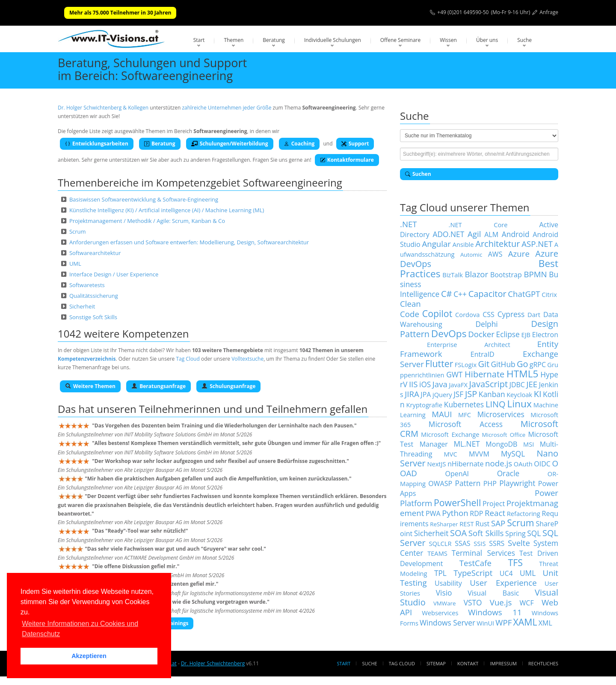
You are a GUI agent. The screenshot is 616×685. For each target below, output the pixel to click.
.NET (409, 224)
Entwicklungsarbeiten (97, 144)
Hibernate (484, 374)
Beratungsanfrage (158, 386)
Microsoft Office (504, 435)
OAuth (523, 464)
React (495, 513)
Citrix (549, 294)
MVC (451, 454)
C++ (460, 294)
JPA (426, 394)
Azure (519, 254)
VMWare (445, 603)
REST (466, 524)
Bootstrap (506, 275)
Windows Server (447, 623)
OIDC (542, 464)
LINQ (496, 404)
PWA (433, 513)
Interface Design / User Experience (114, 274)
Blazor (477, 274)
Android (516, 234)
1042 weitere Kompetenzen (123, 334)
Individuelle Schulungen (333, 40)
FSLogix (466, 365)
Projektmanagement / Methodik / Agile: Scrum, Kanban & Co (147, 221)
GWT (454, 374)
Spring (515, 534)
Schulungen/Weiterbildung (230, 144)
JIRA (412, 394)
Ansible (463, 244)
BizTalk (453, 275)
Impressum (503, 663)
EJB (526, 335)
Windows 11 (495, 612)
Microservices (501, 414)
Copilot (437, 313)
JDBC (517, 385)
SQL (534, 533)
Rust (482, 524)
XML (545, 623)
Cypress (511, 314)
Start (199, 40)
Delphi (486, 324)
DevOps (449, 334)
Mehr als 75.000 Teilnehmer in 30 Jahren (120, 13)
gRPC (538, 365)
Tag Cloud (188, 359)
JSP (471, 394)
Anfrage (549, 12)
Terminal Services (483, 553)
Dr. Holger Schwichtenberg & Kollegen (103, 108)
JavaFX (458, 385)
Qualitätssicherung (94, 296)
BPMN (535, 274)
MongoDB (501, 444)
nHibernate (465, 464)
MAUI (442, 414)
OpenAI (457, 474)
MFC (465, 415)
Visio (444, 593)
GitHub (503, 364)
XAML (525, 622)
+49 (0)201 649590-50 (463, 12)
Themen (234, 40)
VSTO (473, 602)
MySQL (513, 454)
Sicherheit (82, 306)
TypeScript (473, 573)
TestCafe (475, 563)
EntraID (483, 354)
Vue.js (501, 602)
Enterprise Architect (469, 344)
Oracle (508, 473)
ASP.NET (537, 244)
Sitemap (436, 663)
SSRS (497, 543)
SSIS (480, 543)
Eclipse (508, 334)
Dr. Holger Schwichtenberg (213, 663)
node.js (499, 463)
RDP (476, 513)
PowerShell (457, 503)
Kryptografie (424, 405)
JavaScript (488, 384)
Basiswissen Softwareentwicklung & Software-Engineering (144, 199)
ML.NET (466, 444)
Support (355, 144)
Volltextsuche (247, 359)
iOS (425, 384)
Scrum (78, 231)
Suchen (418, 174)
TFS (515, 562)
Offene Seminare (401, 40)
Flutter (439, 363)
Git (484, 364)
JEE (532, 384)
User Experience (503, 583)
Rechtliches (543, 663)
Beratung (274, 40)
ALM (491, 234)
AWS (495, 254)
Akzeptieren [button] (89, 656)
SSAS (462, 543)
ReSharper (444, 524)
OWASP (440, 483)
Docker (481, 334)
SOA (458, 533)
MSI (529, 444)
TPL (440, 573)
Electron (545, 335)
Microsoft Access (466, 424)
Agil (474, 234)
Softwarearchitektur (95, 253)
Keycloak (519, 394)
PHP (490, 483)
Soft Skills (486, 533)
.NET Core (478, 225)
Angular (436, 244)
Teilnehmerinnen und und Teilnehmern (233, 409)
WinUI (485, 623)
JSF (458, 394)
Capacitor (487, 294)
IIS (413, 384)
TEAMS (437, 553)
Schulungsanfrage (228, 386)
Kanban (492, 394)
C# (447, 294)
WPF (503, 622)
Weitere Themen (90, 386)
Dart (534, 314)
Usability (448, 583)
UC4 (506, 573)
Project (494, 504)
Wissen (448, 40)
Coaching (299, 144)
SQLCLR (440, 543)
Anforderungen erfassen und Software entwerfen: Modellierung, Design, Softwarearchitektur (189, 242)
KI (538, 394)
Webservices (440, 613)
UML (75, 264)
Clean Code (410, 309)
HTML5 (522, 374)
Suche (524, 40)
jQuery (442, 394)
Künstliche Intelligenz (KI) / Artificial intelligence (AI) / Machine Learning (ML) (167, 210)
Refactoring (524, 513)
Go (523, 364)
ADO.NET (449, 234)
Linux (520, 404)
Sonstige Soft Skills (93, 317)
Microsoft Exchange (450, 434)
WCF (527, 603)
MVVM (479, 454)
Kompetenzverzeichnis (87, 359)
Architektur (498, 244)
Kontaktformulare (347, 160)
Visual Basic (493, 593)
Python (455, 513)
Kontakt (468, 663)
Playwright (517, 483)
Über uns (487, 40)
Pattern (468, 483)
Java (440, 384)
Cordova (467, 314)
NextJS (436, 464)
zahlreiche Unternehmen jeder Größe (227, 108)
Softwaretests (87, 285)
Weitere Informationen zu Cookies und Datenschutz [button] (80, 629)
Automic (471, 255)
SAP (498, 523)
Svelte (519, 543)
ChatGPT (524, 294)
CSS (489, 314)
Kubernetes (464, 404)
